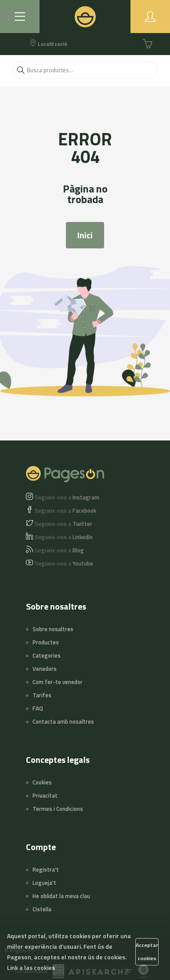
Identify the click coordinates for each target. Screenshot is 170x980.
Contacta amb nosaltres (63, 721)
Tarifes (42, 695)
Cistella (42, 909)
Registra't (46, 869)
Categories (47, 655)
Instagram (67, 497)
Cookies (42, 782)
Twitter (63, 524)
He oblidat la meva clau (61, 896)
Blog (59, 550)
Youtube (64, 563)
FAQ (38, 708)
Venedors (45, 669)
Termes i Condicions (58, 809)
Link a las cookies (31, 967)
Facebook (65, 510)
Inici (85, 235)
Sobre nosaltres (53, 629)
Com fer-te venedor (58, 682)
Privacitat (45, 795)
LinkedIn (64, 537)
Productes (46, 642)
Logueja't (44, 883)
